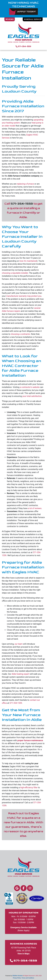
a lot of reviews (35, 508)
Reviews (10, 19)
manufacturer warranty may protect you (24, 296)
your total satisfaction (32, 396)
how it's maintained (28, 261)
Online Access (18, 976)
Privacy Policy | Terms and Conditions (23, 978)
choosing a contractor (20, 334)
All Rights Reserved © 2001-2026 (32, 976)
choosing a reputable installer (15, 273)
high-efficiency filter (29, 788)
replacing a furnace (25, 184)
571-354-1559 (25, 46)
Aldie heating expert (21, 674)
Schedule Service (33, 19)
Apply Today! (27, 12)
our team (19, 644)
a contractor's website (30, 387)
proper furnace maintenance (30, 740)
